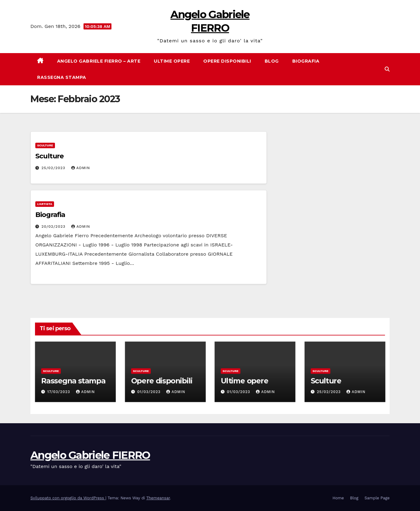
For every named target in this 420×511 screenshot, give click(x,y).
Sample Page (377, 498)
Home (338, 498)
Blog (272, 61)
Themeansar (158, 498)
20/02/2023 (54, 226)
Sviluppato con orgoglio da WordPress (68, 498)
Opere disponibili (227, 61)
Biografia (306, 61)
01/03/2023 (149, 392)
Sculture (45, 145)
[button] (387, 69)
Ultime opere (172, 61)
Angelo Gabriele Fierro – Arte (99, 61)
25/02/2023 (54, 168)
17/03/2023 (59, 392)
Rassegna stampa (62, 77)
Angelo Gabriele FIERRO (90, 455)
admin (81, 168)
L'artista (45, 204)
